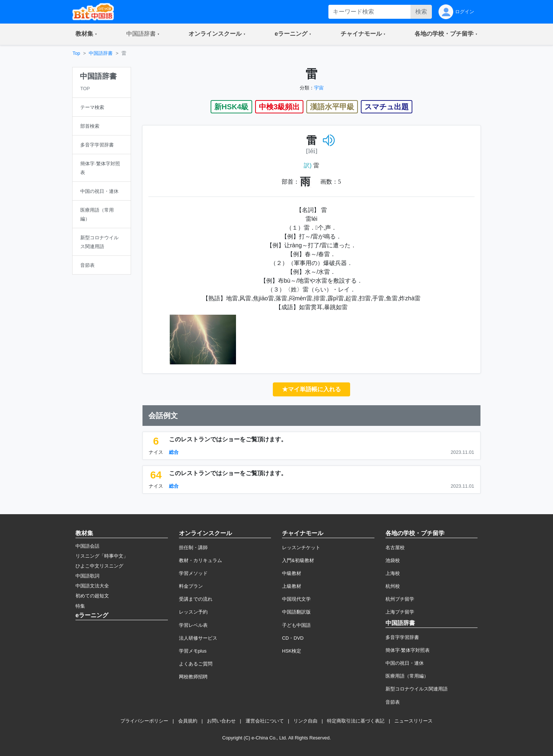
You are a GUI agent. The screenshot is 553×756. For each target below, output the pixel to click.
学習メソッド (193, 573)
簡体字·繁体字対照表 (408, 650)
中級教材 (292, 573)
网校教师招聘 (193, 677)
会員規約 (188, 721)
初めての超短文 (92, 596)
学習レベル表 (193, 625)
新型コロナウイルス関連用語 (417, 689)
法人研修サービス (198, 638)
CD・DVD (293, 638)
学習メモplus (193, 651)
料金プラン (191, 586)
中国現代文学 (296, 599)
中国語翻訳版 (296, 612)
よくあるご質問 (196, 664)
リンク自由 (305, 721)
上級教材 (292, 586)
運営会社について (265, 721)
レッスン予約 (193, 612)
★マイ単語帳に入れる (311, 389)
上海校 (393, 573)
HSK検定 (292, 651)
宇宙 (319, 88)
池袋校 (393, 560)
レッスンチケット (301, 547)
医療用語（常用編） (407, 676)
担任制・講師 (193, 547)
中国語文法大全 (92, 586)
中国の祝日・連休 (405, 663)
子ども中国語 (296, 625)
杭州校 (393, 586)
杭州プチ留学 (400, 599)
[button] (86, 34)
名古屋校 (395, 547)
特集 (80, 606)
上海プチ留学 (400, 612)
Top (76, 53)
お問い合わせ (221, 721)
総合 (174, 452)
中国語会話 (87, 546)
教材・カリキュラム (200, 560)
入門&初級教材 (298, 560)
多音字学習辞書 (402, 637)
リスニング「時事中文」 (102, 556)
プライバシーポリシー (144, 721)
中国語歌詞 (87, 576)
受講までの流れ (196, 599)
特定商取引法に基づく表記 (356, 721)
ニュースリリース (413, 721)
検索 (421, 12)
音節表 (393, 702)
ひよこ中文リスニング (99, 566)
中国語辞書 (101, 53)
